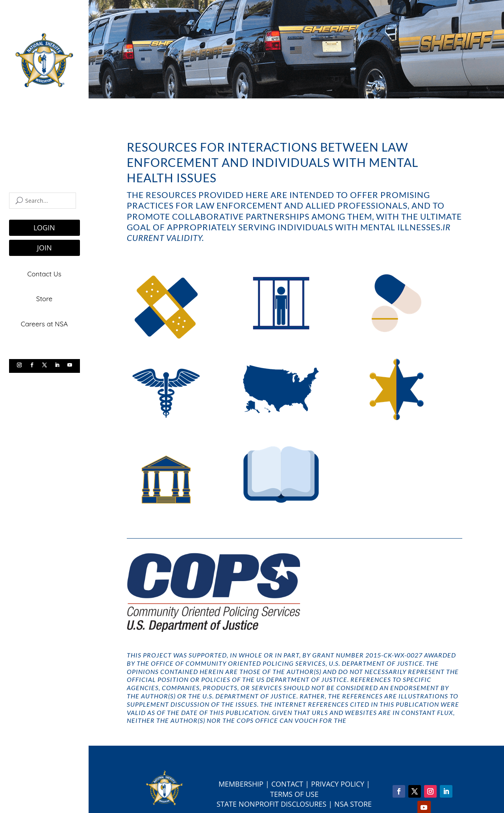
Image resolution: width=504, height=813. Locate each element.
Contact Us (44, 274)
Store (44, 298)
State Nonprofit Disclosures (271, 804)
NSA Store (353, 804)
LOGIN (44, 228)
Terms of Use (294, 794)
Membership (241, 784)
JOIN (44, 248)
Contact (287, 784)
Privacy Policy (338, 784)
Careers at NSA (44, 323)
